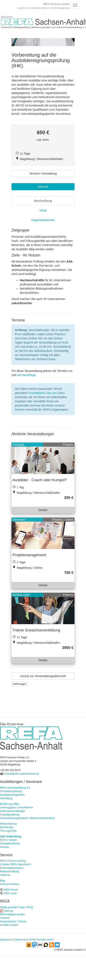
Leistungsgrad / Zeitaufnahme (16, 807)
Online (69, 520)
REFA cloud (10, 893)
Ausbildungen (21, 595)
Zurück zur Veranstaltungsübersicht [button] (43, 676)
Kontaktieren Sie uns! (43, 393)
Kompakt (18, 445)
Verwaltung (6, 798)
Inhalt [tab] (43, 210)
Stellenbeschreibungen (13, 811)
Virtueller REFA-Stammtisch (15, 864)
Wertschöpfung (8, 824)
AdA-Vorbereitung (11, 836)
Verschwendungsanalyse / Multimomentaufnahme (27, 818)
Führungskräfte (8, 831)
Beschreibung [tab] (43, 201)
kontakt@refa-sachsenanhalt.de (21, 774)
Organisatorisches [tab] (43, 220)
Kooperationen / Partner (13, 921)
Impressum (6, 940)
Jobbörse (5, 875)
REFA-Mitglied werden (12, 914)
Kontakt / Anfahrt (9, 925)
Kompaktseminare (10, 844)
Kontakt (42, 940)
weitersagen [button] (20, 684)
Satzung (8, 911)
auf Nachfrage (26, 375)
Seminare (19, 520)
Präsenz (68, 445)
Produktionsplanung (11, 791)
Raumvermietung (9, 871)
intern (51, 940)
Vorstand (5, 918)
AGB (33, 940)
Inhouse (4, 847)
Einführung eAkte (9, 804)
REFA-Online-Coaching (13, 861)
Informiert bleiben (10, 884)
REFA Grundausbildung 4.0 (15, 788)
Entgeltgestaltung (10, 815)
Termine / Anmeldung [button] (43, 174)
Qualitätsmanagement (12, 795)
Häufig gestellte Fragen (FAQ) (16, 907)
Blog (3, 881)
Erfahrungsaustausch (12, 868)
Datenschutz (21, 940)
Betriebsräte (7, 827)
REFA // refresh (8, 840)
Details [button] (43, 510)
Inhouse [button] (43, 187)
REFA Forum (11, 890)
